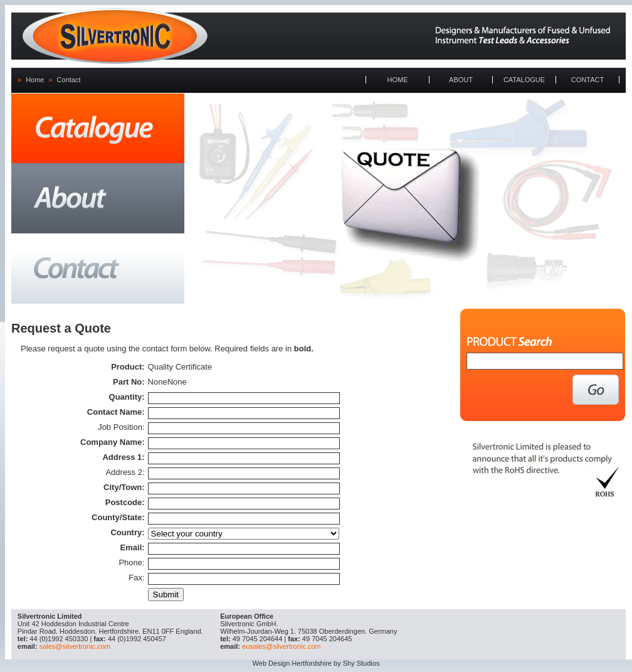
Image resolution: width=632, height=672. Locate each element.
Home (35, 80)
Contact (69, 80)
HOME (398, 80)
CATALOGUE (524, 80)
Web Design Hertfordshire (292, 663)
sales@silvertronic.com (75, 646)
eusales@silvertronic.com (282, 646)
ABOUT (461, 80)
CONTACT (587, 80)
